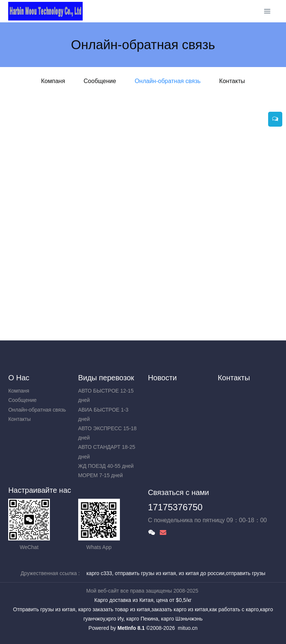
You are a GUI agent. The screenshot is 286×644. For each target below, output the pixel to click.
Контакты (232, 81)
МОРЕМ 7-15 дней (101, 475)
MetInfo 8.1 (131, 628)
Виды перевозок (106, 378)
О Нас (19, 378)
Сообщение (100, 81)
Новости (162, 378)
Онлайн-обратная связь (168, 81)
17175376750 (175, 507)
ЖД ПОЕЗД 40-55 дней (106, 466)
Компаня (53, 81)
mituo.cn (188, 628)
